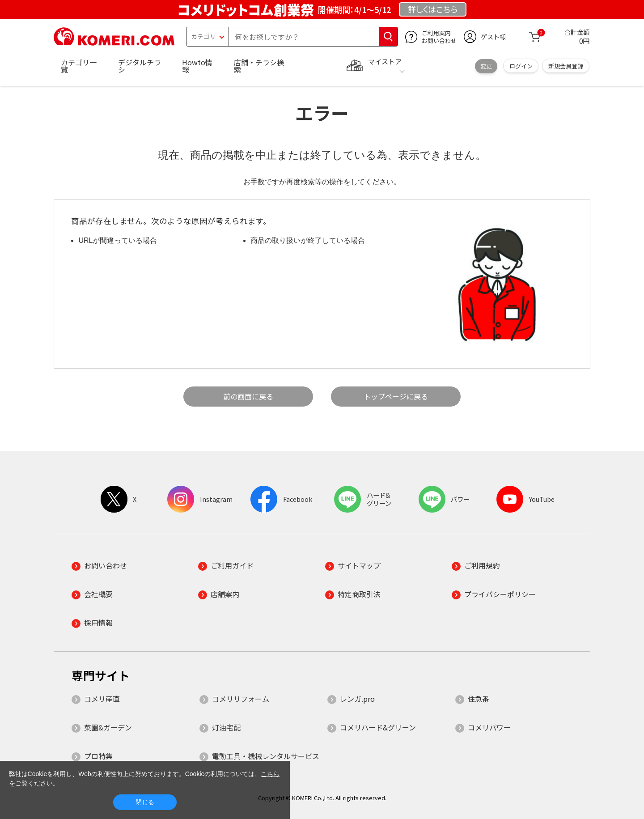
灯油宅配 (226, 727)
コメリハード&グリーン (378, 727)
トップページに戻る (396, 396)
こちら (270, 774)
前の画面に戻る (248, 396)
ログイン (521, 66)
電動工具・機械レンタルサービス (266, 756)
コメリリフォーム (241, 699)
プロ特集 (98, 756)
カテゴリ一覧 (79, 66)
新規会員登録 (566, 66)
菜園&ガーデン (108, 727)
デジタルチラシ (140, 66)
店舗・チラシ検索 (259, 66)
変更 (486, 66)
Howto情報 (197, 66)
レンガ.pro (357, 699)
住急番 (479, 699)
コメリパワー (489, 727)
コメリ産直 (102, 699)
